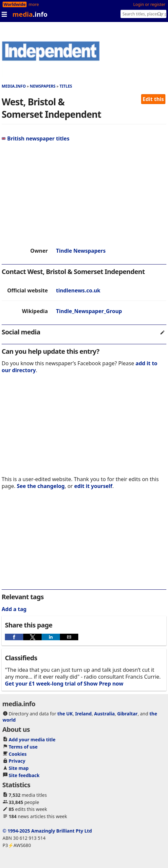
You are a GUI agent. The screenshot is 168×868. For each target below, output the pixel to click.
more (34, 4)
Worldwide (15, 4)
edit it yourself (93, 486)
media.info (14, 86)
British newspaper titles (36, 138)
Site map (19, 768)
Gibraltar (127, 714)
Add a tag (14, 609)
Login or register (149, 4)
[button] (14, 637)
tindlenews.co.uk (78, 290)
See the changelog (41, 486)
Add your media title (32, 740)
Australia (104, 714)
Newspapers (43, 86)
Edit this (153, 99)
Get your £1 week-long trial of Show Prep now (64, 684)
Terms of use (23, 747)
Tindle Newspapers (81, 251)
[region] (84, 195)
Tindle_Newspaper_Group (89, 311)
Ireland (84, 714)
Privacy (17, 761)
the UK (65, 714)
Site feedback (24, 775)
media (30, 14)
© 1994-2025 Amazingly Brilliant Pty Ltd (47, 831)
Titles (66, 86)
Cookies (18, 754)
